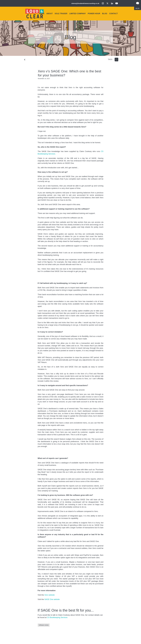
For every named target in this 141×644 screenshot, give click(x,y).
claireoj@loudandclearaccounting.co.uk (85, 3)
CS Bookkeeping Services (57, 617)
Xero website (49, 595)
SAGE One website (52, 599)
